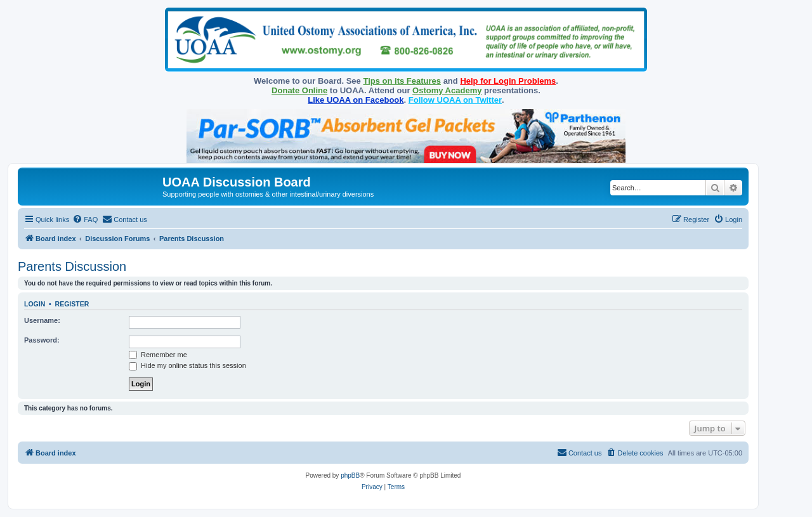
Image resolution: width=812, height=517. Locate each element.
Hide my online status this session (187, 365)
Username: (42, 320)
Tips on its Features (402, 81)
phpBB (350, 475)
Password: (42, 340)
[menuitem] (85, 219)
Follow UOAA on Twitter (455, 100)
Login (35, 304)
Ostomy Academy (447, 90)
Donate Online (299, 90)
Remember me (158, 355)
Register (72, 304)
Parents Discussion (72, 266)
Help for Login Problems (508, 81)
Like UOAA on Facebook (356, 100)
